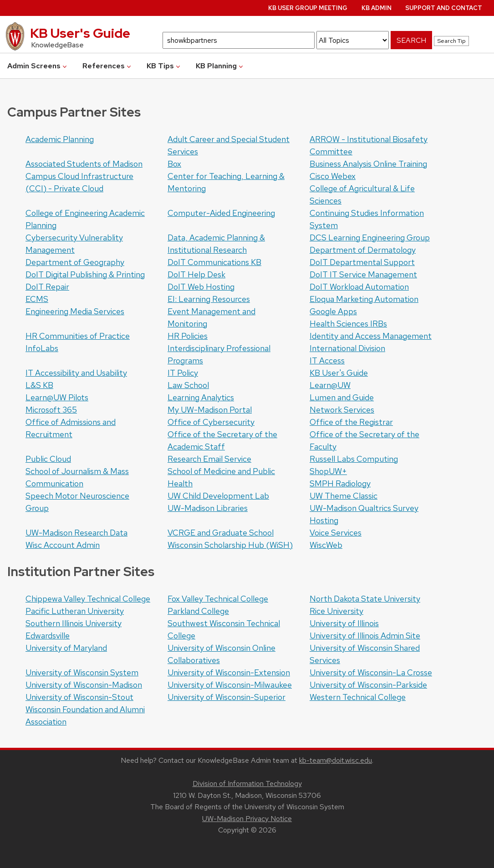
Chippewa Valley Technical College (88, 599)
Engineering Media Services (75, 311)
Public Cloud (48, 459)
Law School (188, 385)
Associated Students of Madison (84, 164)
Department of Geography (75, 262)
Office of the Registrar (351, 422)
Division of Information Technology (247, 784)
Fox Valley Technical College (218, 599)
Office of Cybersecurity (211, 422)
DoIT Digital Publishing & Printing (85, 274)
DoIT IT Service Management (363, 274)
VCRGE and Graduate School (221, 533)
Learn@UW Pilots (57, 397)
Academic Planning (60, 139)
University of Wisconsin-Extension (229, 672)
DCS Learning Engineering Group (370, 237)
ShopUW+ (328, 471)
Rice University (336, 611)
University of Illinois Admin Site (365, 636)
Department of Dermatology (363, 250)
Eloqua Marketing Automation (364, 299)
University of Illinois (344, 623)
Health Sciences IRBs (348, 324)
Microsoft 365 (51, 410)
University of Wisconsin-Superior (227, 697)
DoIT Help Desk (196, 274)
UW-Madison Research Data (76, 533)
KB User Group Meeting (308, 8)
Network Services (342, 410)
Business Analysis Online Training (368, 164)
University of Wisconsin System (82, 672)
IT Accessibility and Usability (76, 373)
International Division (347, 348)
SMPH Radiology (340, 483)
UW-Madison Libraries (208, 508)
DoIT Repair (47, 287)
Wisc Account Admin (63, 545)
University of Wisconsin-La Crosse (371, 672)
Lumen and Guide (342, 397)
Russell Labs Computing (354, 459)
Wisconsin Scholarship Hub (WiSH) (230, 545)
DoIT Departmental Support (362, 262)
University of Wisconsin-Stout (79, 697)
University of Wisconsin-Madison (84, 685)
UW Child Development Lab (218, 496)
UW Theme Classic (344, 496)
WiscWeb (326, 545)
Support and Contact (444, 8)
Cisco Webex (333, 176)
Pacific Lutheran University (75, 611)
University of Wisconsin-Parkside (368, 685)
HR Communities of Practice (78, 336)
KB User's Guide (339, 373)
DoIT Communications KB (214, 262)
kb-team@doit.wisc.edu (336, 760)
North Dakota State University (365, 599)
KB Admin (377, 8)
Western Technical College (358, 697)
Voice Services (336, 533)
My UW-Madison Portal (210, 410)
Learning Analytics (201, 397)
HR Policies (188, 336)
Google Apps (333, 311)
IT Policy (183, 373)
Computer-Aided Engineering (221, 213)
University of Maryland (66, 648)
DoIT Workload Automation (359, 287)
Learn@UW (330, 385)
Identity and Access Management (371, 336)
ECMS (37, 299)
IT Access (327, 360)
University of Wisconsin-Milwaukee (230, 685)
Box (174, 164)
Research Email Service (209, 459)
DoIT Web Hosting (201, 287)
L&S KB (39, 385)
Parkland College (198, 611)
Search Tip (451, 41)
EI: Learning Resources (209, 299)
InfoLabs (42, 348)
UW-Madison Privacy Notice (247, 819)
